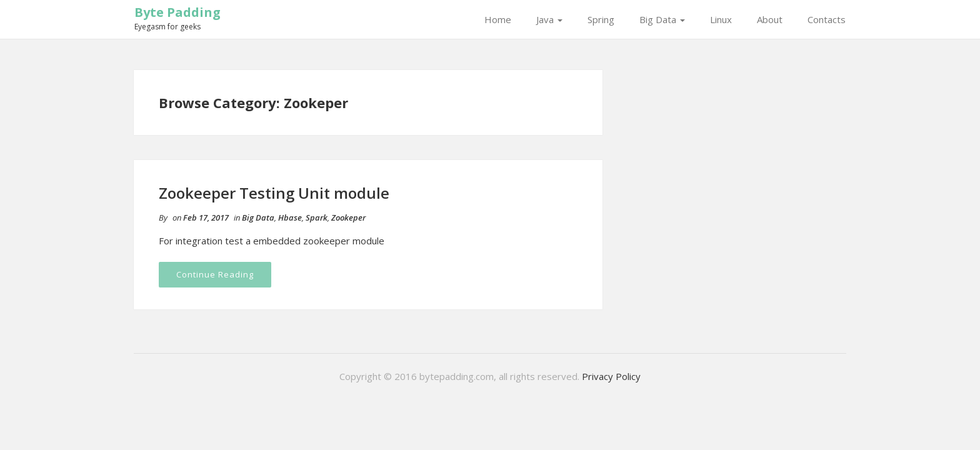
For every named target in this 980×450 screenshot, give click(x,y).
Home (498, 19)
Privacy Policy (611, 376)
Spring (601, 19)
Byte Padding (177, 12)
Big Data (662, 19)
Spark (317, 217)
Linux (721, 19)
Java (549, 19)
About (770, 19)
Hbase (290, 217)
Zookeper (348, 217)
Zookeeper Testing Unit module (274, 193)
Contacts (827, 19)
